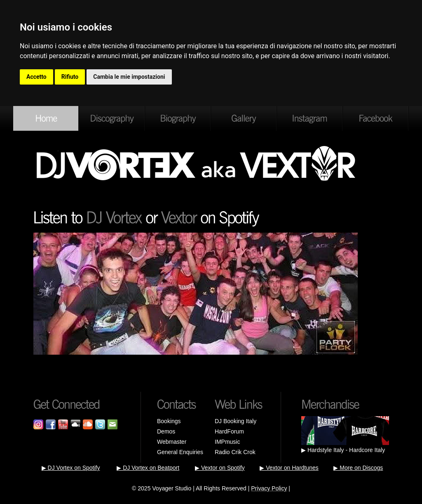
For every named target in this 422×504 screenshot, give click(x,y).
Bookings (169, 421)
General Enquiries (180, 452)
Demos (166, 431)
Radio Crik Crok (235, 452)
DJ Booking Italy (236, 421)
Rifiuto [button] (70, 77)
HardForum (229, 431)
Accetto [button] (36, 77)
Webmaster (172, 442)
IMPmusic (227, 442)
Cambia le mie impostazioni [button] (129, 77)
